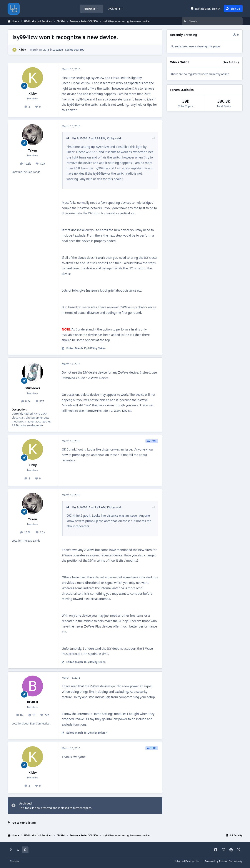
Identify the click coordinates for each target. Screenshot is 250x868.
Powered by (224, 861)
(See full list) (231, 62)
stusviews (32, 388)
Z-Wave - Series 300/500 (69, 50)
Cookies (15, 861)
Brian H (33, 702)
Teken (33, 150)
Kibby (22, 50)
